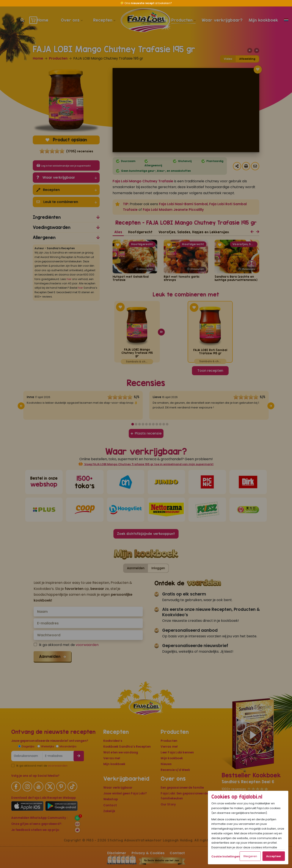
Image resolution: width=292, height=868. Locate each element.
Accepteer (274, 856)
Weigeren (250, 856)
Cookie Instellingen (226, 856)
